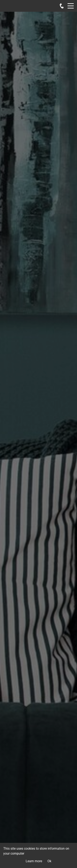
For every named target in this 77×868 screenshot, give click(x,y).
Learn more (34, 861)
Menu (71, 4)
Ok (49, 861)
